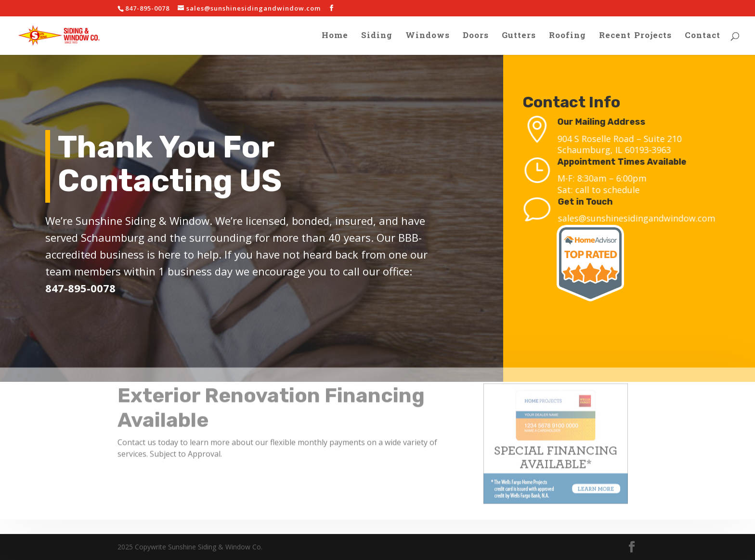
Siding (377, 38)
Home (335, 38)
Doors (476, 38)
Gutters (519, 38)
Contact (703, 38)
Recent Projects (635, 38)
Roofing (567, 38)
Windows (428, 38)
